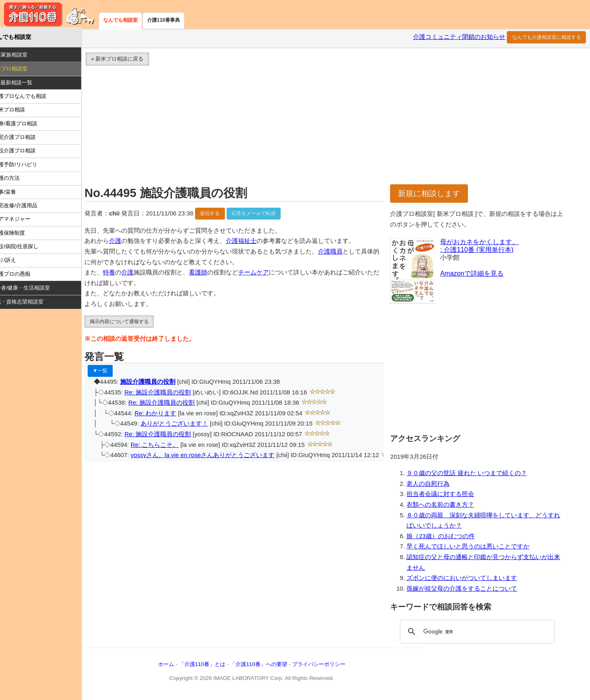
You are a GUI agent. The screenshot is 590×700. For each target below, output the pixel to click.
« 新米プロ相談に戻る (130, 60)
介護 (128, 242)
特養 (122, 274)
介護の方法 (19, 180)
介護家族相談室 (22, 56)
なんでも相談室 (120, 20)
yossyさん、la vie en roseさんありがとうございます (216, 457)
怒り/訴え (18, 262)
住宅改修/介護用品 (28, 207)
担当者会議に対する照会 (446, 496)
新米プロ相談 (22, 111)
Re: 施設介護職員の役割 (171, 394)
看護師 (211, 274)
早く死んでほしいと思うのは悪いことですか (473, 548)
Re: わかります (168, 415)
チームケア (267, 274)
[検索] (479, 633)
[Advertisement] (337, 129)
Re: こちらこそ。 (168, 446)
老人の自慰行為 (433, 485)
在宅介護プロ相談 (27, 139)
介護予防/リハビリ (28, 166)
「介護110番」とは (215, 665)
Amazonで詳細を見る (477, 275)
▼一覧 (113, 372)
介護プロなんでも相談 (33, 98)
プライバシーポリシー (331, 665)
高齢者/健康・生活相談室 (33, 289)
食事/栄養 (18, 193)
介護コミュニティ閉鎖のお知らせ (459, 39)
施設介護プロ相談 (27, 152)
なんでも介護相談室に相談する (547, 39)
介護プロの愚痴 (25, 275)
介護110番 (49, 14)
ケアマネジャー (25, 221)
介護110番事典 (163, 20)
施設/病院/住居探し (29, 248)
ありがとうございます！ (187, 425)
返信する (223, 215)
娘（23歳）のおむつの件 (446, 537)
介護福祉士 (254, 242)
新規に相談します (434, 195)
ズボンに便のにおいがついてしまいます (467, 580)
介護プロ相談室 (22, 70)
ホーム (179, 665)
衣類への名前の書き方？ (446, 506)
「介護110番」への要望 (271, 665)
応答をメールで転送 (267, 215)
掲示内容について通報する (132, 323)
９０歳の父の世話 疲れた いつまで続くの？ (472, 475)
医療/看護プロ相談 (28, 125)
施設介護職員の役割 (161, 383)
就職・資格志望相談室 (30, 303)
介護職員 (343, 253)
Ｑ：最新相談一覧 (24, 84)
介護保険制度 (22, 234)
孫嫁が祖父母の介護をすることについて (467, 590)
